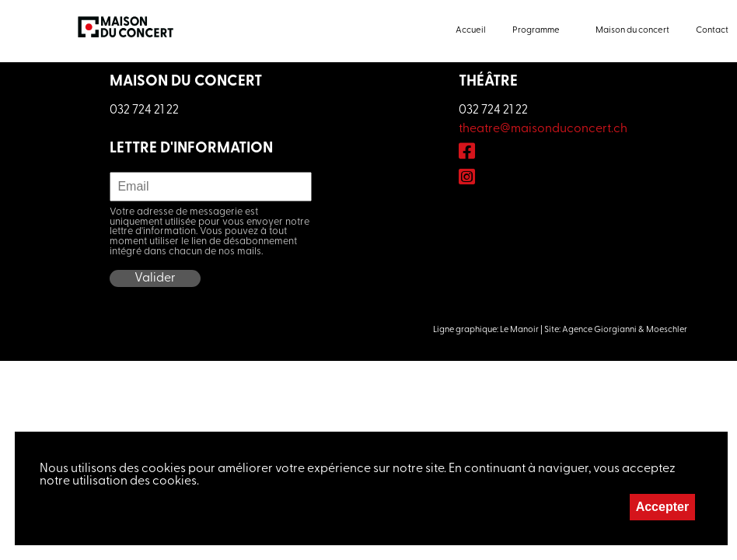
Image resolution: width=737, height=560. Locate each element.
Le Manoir (519, 330)
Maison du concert (632, 31)
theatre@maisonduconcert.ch (543, 129)
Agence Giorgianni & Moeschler (625, 330)
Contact (712, 31)
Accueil (471, 31)
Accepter (662, 507)
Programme (536, 31)
